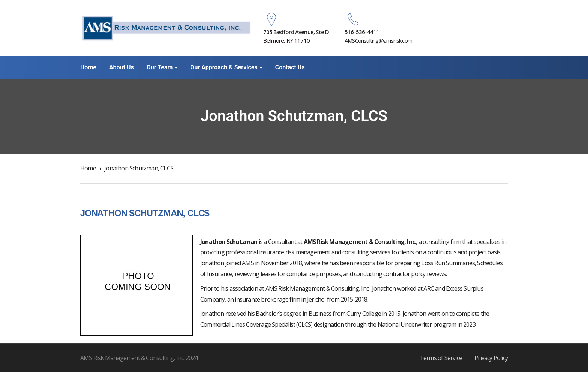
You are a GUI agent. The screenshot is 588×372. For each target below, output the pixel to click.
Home (88, 168)
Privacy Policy (491, 358)
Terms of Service (441, 358)
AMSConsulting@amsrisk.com (378, 40)
